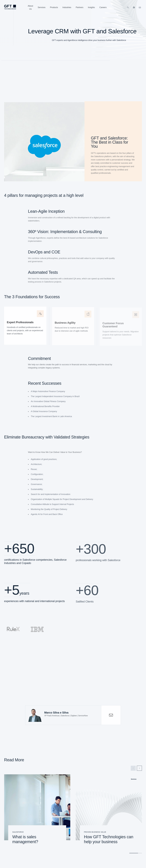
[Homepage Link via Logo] (10, 7)
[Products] (54, 7)
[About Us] (30, 8)
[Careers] (103, 7)
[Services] (42, 7)
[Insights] (91, 7)
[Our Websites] (134, 8)
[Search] (128, 8)
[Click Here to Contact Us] (140, 8)
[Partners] (80, 7)
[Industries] (67, 7)
